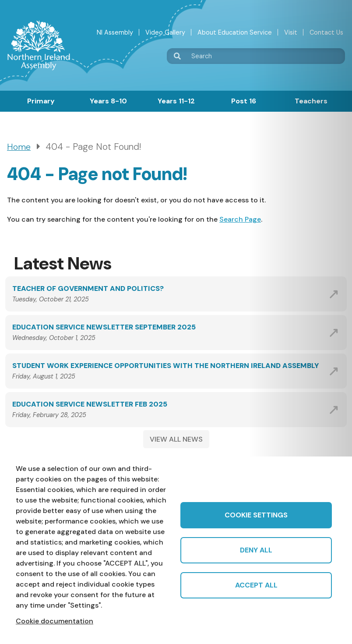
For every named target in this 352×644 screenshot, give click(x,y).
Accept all (256, 585)
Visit (291, 32)
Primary (41, 101)
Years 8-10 (108, 101)
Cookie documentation (55, 621)
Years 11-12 (176, 101)
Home (19, 147)
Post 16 (244, 101)
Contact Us (326, 32)
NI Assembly (115, 32)
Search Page (240, 219)
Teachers (311, 101)
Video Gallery (165, 32)
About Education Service (235, 32)
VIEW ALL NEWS (176, 439)
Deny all (256, 550)
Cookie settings (256, 515)
